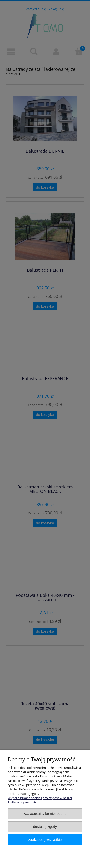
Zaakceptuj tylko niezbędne (45, 813)
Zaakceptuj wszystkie (45, 839)
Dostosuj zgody (45, 826)
